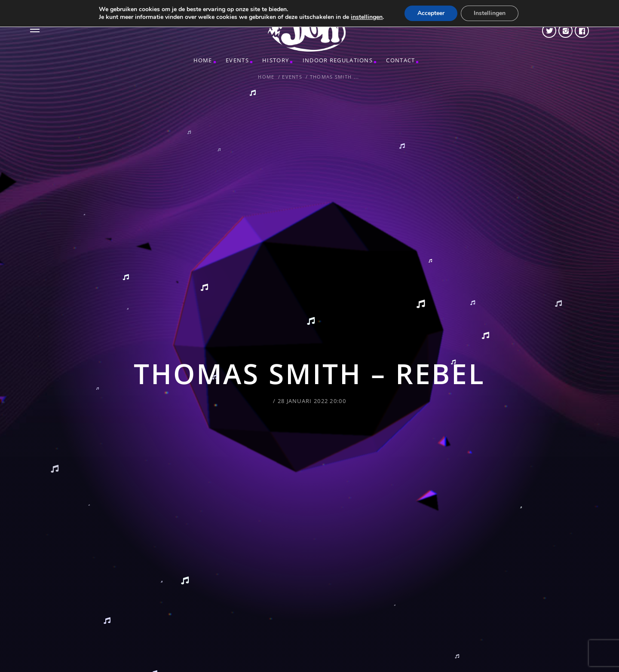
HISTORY (276, 60)
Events (237, 60)
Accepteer (431, 13)
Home (203, 60)
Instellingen (490, 13)
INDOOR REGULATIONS (338, 60)
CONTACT (400, 60)
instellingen (367, 17)
